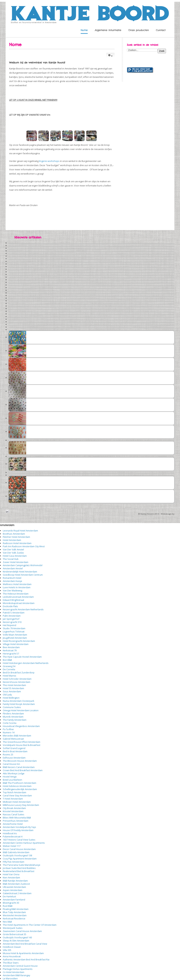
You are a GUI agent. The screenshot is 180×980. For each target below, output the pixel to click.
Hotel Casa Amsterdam (15, 556)
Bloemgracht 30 (11, 903)
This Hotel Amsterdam (14, 685)
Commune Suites (12, 707)
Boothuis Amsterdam (14, 534)
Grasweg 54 (9, 666)
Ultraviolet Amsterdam (14, 887)
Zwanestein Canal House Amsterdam (22, 931)
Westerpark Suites (13, 928)
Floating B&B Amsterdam (16, 909)
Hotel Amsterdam (12, 540)
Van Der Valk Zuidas (13, 553)
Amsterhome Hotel (13, 824)
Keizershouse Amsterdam (17, 682)
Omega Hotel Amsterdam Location (21, 710)
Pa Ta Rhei (8, 729)
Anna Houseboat (12, 956)
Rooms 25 (8, 754)
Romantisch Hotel (12, 578)
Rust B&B (8, 906)
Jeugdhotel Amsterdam (15, 638)
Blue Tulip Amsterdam (14, 912)
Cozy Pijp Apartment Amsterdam (20, 859)
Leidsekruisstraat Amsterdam (18, 597)
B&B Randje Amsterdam (15, 881)
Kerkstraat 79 (10, 650)
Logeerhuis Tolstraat (14, 631)
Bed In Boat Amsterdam (15, 751)
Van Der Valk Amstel (13, 549)
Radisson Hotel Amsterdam (17, 543)
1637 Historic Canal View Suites (19, 840)
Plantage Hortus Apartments (18, 969)
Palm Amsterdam (12, 616)
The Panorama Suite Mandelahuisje (22, 865)
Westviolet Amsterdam (15, 915)
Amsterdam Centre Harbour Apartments (24, 843)
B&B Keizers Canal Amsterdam (19, 767)
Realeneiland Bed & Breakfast (19, 871)
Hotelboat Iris (10, 833)
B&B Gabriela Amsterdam (16, 852)
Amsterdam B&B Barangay (16, 975)
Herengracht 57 (11, 654)
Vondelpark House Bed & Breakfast (22, 745)
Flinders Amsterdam (13, 713)
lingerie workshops (49, 161)
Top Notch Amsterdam (15, 792)
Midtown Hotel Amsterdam (17, 802)
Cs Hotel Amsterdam (14, 972)
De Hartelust (9, 896)
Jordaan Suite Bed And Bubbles (19, 868)
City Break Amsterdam (14, 808)
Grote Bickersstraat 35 (15, 934)
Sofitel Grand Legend (14, 748)
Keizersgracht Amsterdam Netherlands (23, 609)
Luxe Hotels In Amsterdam (17, 587)
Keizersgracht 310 (12, 622)
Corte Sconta (10, 723)
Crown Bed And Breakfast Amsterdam (23, 770)
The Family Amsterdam (15, 720)
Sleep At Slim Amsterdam (16, 941)
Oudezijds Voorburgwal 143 (17, 937)
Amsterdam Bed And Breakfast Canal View (25, 944)
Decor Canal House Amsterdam (19, 849)
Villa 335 (7, 950)
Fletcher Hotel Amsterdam (16, 537)
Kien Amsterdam (11, 877)
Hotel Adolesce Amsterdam (17, 786)
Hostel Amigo (10, 777)
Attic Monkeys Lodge (14, 773)
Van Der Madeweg (12, 590)
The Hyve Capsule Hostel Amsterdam (22, 657)
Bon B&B (7, 660)
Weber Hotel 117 (12, 846)
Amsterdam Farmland (14, 900)
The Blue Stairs (11, 963)
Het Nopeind (9, 625)
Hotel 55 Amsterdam (13, 688)
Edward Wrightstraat (13, 600)
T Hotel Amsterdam (13, 799)
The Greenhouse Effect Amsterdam (22, 742)
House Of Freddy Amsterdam (18, 830)
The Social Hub (11, 559)
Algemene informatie (108, 30)
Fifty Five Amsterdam (14, 862)
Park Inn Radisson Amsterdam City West (24, 546)
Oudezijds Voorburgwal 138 (17, 855)
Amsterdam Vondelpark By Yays (19, 827)
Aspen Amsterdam (13, 890)
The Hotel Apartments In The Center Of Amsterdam (30, 925)
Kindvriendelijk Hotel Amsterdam (20, 572)
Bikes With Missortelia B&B (17, 818)
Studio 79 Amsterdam (14, 628)
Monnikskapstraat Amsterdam (19, 603)
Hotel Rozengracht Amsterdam (19, 641)
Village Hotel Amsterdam (16, 644)
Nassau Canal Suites (14, 814)
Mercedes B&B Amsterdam (17, 736)
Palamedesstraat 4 (13, 836)
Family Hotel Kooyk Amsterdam (19, 704)
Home (84, 30)
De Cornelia (9, 669)
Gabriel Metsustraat (13, 739)
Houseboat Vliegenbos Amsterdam (21, 726)
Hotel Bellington (11, 698)
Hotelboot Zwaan (12, 947)
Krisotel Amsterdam (13, 811)
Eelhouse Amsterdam (14, 758)
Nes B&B (7, 922)
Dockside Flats (10, 606)
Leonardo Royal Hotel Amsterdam (20, 531)
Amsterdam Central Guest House (20, 966)
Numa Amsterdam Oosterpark (19, 701)
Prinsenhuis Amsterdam (16, 821)
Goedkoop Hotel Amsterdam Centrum (23, 575)
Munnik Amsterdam (13, 717)
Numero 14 (9, 732)
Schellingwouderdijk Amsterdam (20, 789)
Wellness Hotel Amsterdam (17, 584)
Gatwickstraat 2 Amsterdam (17, 893)
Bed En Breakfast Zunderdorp (19, 672)
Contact (161, 30)
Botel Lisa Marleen (12, 780)
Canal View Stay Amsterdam (17, 795)
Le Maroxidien (10, 978)
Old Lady (7, 695)
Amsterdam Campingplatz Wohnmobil (23, 565)
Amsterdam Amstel (13, 568)
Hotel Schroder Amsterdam (17, 679)
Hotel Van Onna (11, 874)
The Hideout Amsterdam (16, 594)
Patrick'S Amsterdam (14, 613)
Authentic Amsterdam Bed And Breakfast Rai (26, 959)
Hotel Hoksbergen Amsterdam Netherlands (26, 663)
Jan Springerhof (11, 619)
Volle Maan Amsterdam (15, 635)
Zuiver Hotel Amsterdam (16, 562)
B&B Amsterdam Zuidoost (16, 884)
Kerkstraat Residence (14, 918)
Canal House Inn (11, 764)
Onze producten (139, 30)
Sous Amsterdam (12, 691)
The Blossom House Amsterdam (20, 761)
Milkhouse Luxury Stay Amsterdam (21, 805)
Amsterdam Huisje (12, 581)
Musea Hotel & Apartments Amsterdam (23, 953)
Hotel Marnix (9, 676)
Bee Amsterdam (11, 647)
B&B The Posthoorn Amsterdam (20, 783)
